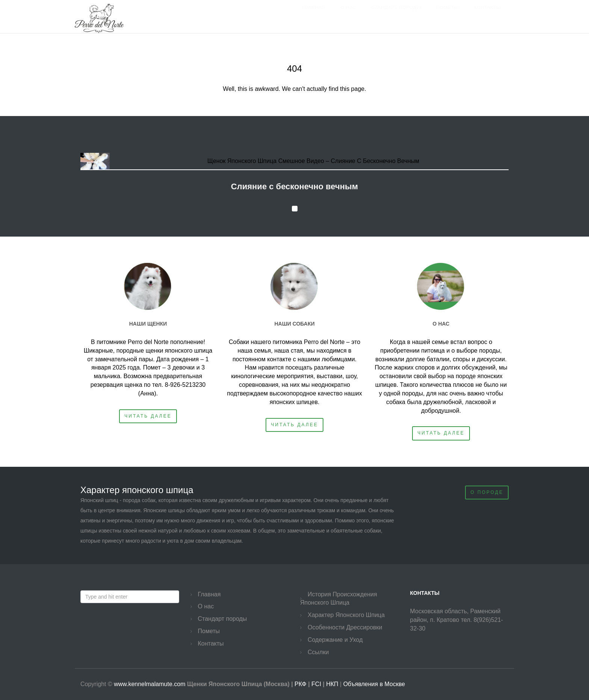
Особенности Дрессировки (345, 627)
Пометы (448, 15)
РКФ (301, 684)
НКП (332, 684)
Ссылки (318, 652)
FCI (316, 684)
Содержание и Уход (335, 640)
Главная (313, 15)
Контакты (487, 15)
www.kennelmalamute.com (150, 684)
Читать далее (148, 416)
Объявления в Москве (374, 684)
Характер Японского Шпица (346, 615)
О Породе (487, 492)
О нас (348, 15)
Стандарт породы (396, 15)
